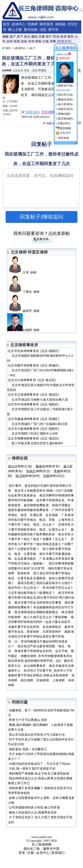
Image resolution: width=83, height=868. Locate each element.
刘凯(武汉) (64, 123)
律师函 (60, 24)
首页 (6, 24)
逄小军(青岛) (66, 104)
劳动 (56, 37)
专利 (31, 41)
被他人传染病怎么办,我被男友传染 (33, 812)
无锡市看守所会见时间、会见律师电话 (35, 627)
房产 (20, 37)
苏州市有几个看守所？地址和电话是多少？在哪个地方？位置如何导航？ (41, 544)
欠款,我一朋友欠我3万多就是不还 (32, 768)
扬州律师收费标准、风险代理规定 (47, 505)
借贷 (63, 37)
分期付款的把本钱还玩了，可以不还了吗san (40, 764)
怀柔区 (43, 70)
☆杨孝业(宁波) (65, 84)
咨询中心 (19, 24)
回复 (47, 123)
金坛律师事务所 (35, 666)
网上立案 (15, 30)
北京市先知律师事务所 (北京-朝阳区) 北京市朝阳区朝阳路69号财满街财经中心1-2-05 (41, 356)
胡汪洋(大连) (66, 95)
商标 (38, 41)
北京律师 (48, 112)
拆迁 (27, 37)
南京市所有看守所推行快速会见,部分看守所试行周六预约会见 (41, 598)
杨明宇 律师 (25, 311)
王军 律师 (24, 272)
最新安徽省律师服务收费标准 (28, 510)
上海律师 (58, 680)
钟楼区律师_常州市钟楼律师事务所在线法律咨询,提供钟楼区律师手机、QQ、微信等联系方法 (41, 661)
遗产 (13, 37)
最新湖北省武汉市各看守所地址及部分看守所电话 (41, 636)
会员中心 (43, 853)
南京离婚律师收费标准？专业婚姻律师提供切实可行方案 (41, 607)
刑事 (53, 41)
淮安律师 (65, 128)
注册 (30, 853)
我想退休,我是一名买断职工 (28, 749)
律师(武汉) (38, 471)
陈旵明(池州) (66, 119)
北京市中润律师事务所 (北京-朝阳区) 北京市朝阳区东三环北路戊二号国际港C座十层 (40, 409)
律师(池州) (28, 476)
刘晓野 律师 (25, 330)
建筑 (35, 37)
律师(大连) (20, 466)
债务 (70, 37)
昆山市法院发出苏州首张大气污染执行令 (37, 735)
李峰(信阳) (64, 114)
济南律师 (43, 680)
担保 (24, 41)
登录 (22, 853)
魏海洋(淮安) (66, 100)
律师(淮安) (48, 466)
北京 (35, 70)
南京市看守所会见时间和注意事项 (38, 602)
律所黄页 (46, 24)
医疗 (49, 37)
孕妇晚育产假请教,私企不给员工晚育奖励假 (39, 773)
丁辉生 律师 (25, 292)
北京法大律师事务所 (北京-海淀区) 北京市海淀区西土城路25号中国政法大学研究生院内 (41, 385)
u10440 (7, 70)
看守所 (53, 30)
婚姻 (6, 37)
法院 (43, 30)
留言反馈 (64, 138)
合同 (10, 41)
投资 (17, 41)
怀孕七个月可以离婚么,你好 (28, 720)
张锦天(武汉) (66, 109)
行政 (46, 41)
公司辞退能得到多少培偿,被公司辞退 (34, 807)
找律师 (32, 24)
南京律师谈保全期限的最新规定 (36, 612)
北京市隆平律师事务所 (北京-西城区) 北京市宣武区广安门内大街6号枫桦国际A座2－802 (40, 370)
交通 (42, 37)
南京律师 (27, 680)
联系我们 (58, 853)
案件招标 (31, 30)
